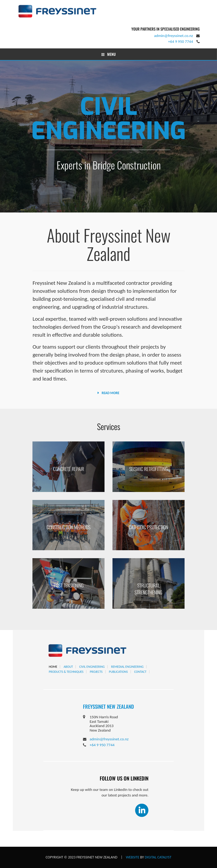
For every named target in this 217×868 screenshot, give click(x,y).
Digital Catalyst (158, 857)
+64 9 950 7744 (181, 41)
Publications (118, 672)
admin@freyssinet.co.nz (173, 36)
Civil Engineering (108, 119)
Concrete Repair (69, 469)
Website (133, 857)
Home (53, 667)
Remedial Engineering (127, 667)
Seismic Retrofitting (148, 469)
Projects (96, 672)
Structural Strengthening (148, 589)
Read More (110, 393)
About (68, 667)
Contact (140, 672)
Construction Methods (68, 527)
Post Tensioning (69, 585)
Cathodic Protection (148, 527)
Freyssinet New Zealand (108, 706)
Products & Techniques (66, 672)
